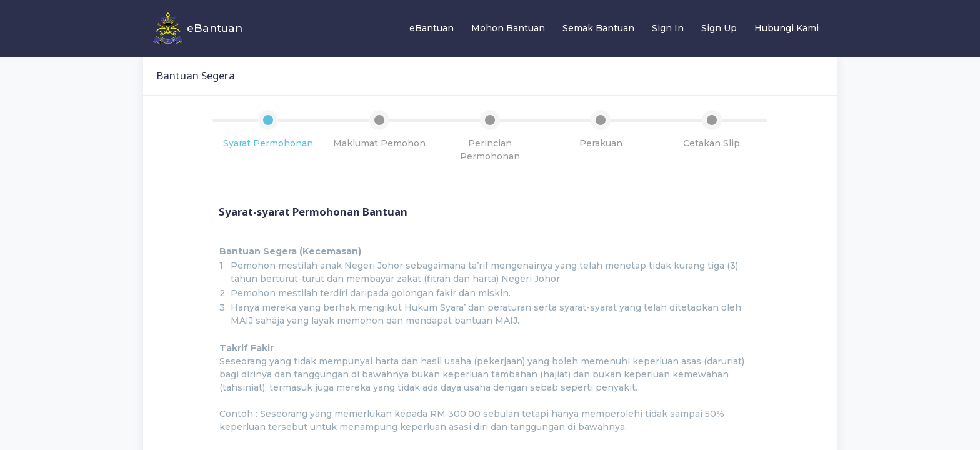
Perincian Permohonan (490, 150)
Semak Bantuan (598, 28)
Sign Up (719, 28)
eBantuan (432, 28)
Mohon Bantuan (508, 28)
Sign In (668, 28)
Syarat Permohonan (268, 143)
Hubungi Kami (787, 28)
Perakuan (601, 143)
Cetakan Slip (712, 143)
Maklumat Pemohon (379, 143)
